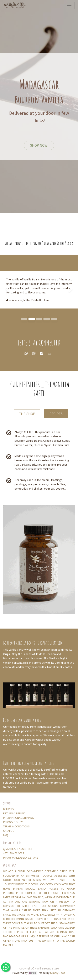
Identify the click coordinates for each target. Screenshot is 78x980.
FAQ (6, 835)
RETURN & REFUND (14, 813)
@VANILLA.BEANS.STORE (18, 849)
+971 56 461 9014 (14, 853)
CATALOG (9, 831)
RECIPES (56, 414)
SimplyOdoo (58, 973)
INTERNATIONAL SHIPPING (19, 818)
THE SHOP (27, 414)
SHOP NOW (39, 145)
